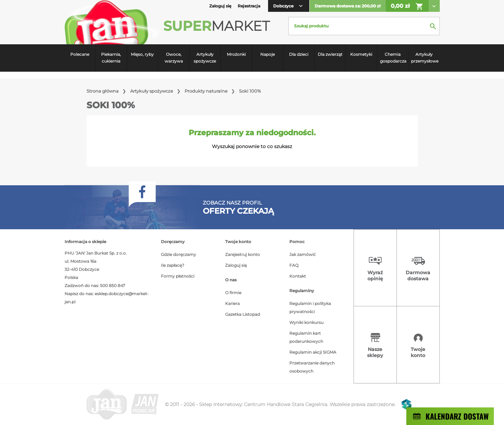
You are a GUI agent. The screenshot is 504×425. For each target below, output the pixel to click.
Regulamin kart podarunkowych (306, 337)
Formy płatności (178, 276)
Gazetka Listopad (243, 314)
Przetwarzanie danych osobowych (312, 367)
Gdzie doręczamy (178, 254)
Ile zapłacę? (173, 265)
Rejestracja (249, 6)
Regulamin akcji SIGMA (313, 352)
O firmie (233, 293)
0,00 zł (407, 6)
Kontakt (298, 276)
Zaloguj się (236, 265)
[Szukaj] (364, 26)
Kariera (232, 303)
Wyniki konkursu (306, 322)
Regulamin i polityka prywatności (310, 308)
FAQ (294, 265)
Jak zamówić (303, 254)
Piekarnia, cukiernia (111, 58)
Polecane (80, 54)
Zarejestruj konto (243, 254)
